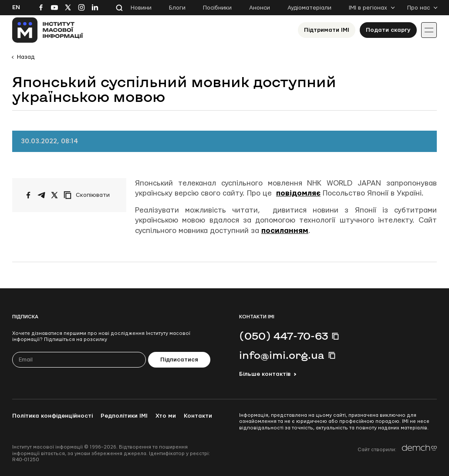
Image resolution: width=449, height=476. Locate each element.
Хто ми (166, 416)
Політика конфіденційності (52, 416)
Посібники (217, 8)
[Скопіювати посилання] (89, 195)
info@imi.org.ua (282, 355)
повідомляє (298, 193)
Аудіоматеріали (309, 8)
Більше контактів (265, 374)
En (16, 7)
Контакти (198, 416)
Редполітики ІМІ (124, 416)
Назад (26, 57)
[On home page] (48, 30)
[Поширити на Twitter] (54, 195)
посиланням (285, 231)
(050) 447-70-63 (284, 336)
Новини (141, 8)
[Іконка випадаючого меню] (429, 30)
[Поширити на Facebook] (28, 195)
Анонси (260, 8)
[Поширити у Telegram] (41, 195)
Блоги (177, 8)
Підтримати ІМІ (327, 30)
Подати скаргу (388, 30)
